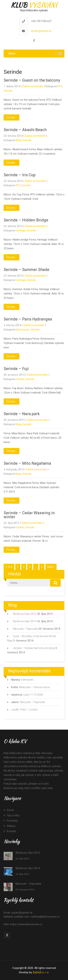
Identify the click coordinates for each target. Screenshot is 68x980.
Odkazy (11, 826)
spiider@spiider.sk (41, 31)
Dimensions (23, 330)
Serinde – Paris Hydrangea (28, 319)
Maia (18, 140)
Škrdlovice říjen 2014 (25, 621)
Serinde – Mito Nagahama (27, 463)
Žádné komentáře (33, 86)
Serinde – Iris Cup (20, 175)
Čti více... (12, 117)
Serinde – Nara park (22, 414)
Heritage (21, 231)
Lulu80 (15, 710)
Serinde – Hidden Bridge (26, 220)
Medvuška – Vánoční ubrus (35, 687)
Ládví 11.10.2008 (33, 695)
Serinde (8, 91)
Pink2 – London (29, 710)
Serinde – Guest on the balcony (32, 80)
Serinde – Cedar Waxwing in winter (29, 515)
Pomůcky (12, 821)
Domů (10, 810)
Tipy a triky (13, 815)
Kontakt (11, 831)
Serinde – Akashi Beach (25, 130)
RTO (60, 86)
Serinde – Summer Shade (26, 270)
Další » (51, 567)
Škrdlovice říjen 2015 (25, 614)
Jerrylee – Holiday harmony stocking (34, 648)
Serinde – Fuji (16, 369)
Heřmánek (27, 680)
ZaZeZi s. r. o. (41, 972)
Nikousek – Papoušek (25, 629)
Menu (12, 53)
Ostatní (20, 379)
